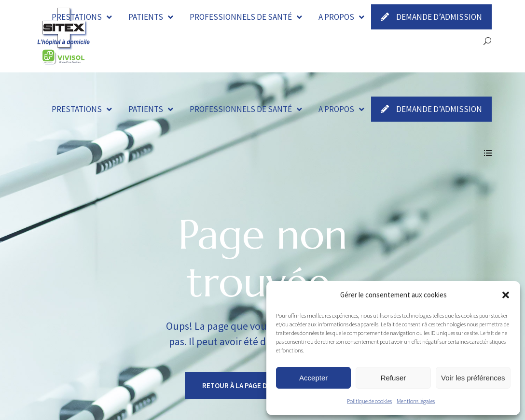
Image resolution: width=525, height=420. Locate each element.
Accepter (313, 378)
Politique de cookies (369, 401)
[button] (506, 295)
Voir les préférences (473, 378)
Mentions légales (416, 401)
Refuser (394, 378)
